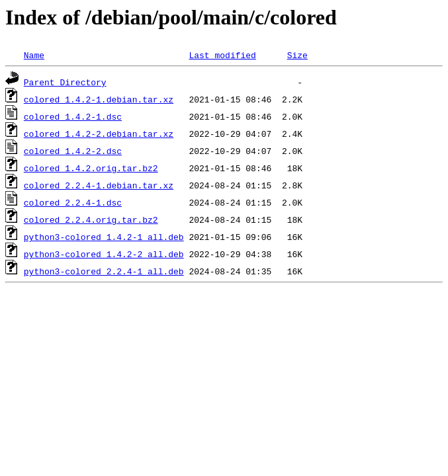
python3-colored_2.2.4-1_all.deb (104, 271)
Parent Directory (65, 82)
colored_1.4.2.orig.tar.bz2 (91, 168)
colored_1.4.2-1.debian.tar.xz (99, 99)
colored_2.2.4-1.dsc (73, 202)
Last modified (222, 55)
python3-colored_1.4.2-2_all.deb (104, 254)
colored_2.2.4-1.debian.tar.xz (99, 185)
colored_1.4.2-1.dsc (73, 116)
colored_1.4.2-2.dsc (73, 151)
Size (297, 55)
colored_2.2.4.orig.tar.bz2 (91, 219)
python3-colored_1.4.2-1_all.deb (104, 237)
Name (34, 55)
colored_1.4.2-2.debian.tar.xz (99, 134)
